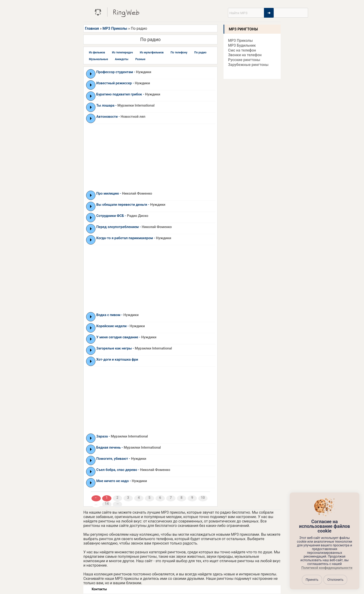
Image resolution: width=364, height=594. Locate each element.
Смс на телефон (242, 50)
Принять (312, 580)
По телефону (179, 52)
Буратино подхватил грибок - (128, 94)
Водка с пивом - (117, 315)
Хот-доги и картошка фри (117, 359)
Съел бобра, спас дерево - (133, 470)
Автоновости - (121, 117)
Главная (92, 28)
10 (203, 498)
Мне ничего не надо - (122, 481)
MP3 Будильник (242, 45)
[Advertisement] (150, 157)
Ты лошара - (125, 105)
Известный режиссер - (123, 83)
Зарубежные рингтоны (248, 65)
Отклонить (335, 580)
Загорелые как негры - (134, 348)
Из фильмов (97, 52)
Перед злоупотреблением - (134, 227)
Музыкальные (98, 59)
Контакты (99, 589)
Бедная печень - (129, 447)
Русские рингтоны (244, 60)
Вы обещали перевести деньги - (131, 205)
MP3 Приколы (115, 28)
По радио (200, 52)
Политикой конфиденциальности (327, 568)
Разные (140, 59)
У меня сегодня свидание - (126, 337)
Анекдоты (122, 59)
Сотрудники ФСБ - (122, 216)
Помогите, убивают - (121, 459)
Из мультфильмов (152, 52)
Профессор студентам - (124, 72)
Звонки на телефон (245, 55)
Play (91, 74)
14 (107, 504)
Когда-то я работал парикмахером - (134, 238)
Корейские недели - (121, 326)
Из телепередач (122, 52)
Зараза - (122, 436)
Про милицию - (124, 193)
